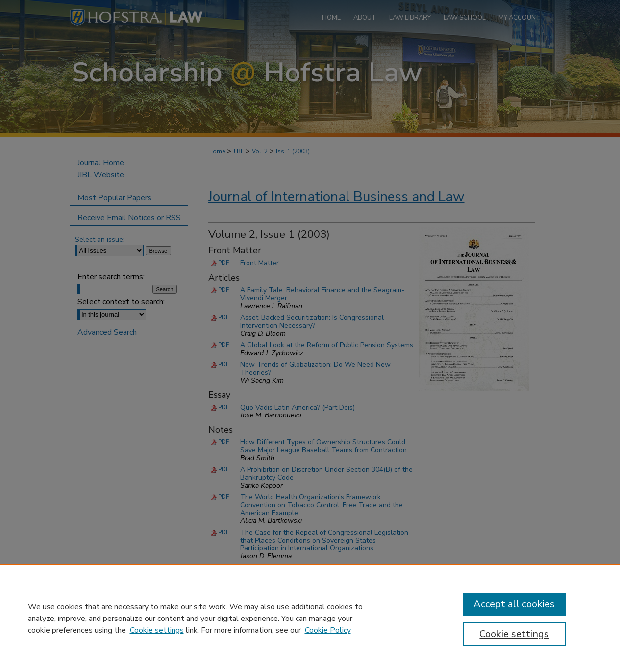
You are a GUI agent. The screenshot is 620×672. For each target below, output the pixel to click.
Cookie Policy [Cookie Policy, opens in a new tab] (328, 630)
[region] (310, 618)
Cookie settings (157, 630)
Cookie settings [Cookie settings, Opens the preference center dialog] (514, 634)
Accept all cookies (514, 604)
